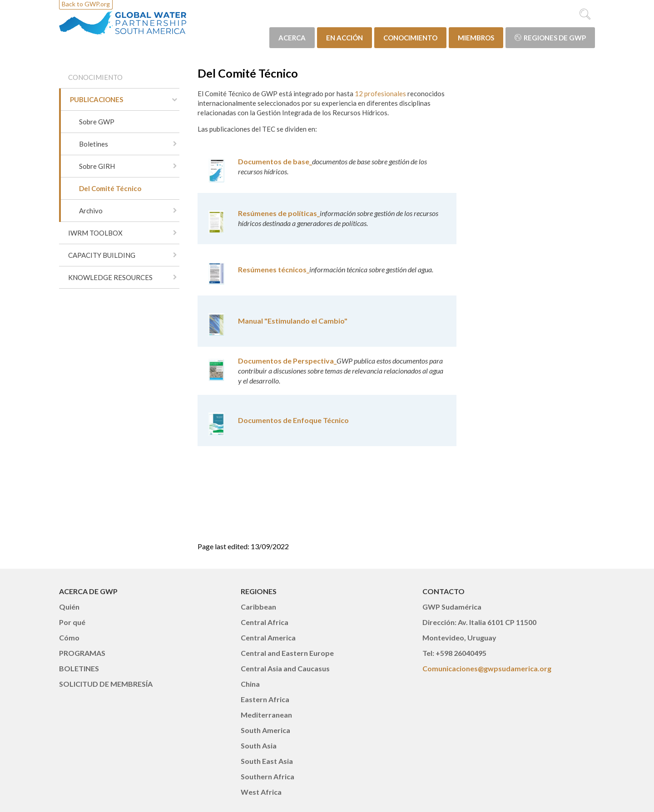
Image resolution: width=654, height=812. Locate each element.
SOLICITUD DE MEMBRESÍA (106, 684)
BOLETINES (79, 668)
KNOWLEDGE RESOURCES (110, 277)
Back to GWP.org (86, 4)
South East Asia (267, 761)
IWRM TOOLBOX (95, 233)
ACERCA (292, 38)
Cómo (69, 637)
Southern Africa (268, 776)
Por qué (72, 622)
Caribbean (258, 607)
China (250, 684)
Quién (69, 607)
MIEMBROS (476, 38)
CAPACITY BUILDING (102, 255)
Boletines (94, 144)
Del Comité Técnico (110, 188)
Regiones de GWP (550, 38)
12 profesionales (380, 94)
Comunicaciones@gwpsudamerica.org (487, 668)
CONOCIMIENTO (410, 38)
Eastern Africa (265, 699)
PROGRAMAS (82, 653)
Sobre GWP (97, 122)
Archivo (91, 211)
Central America (268, 637)
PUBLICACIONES (97, 99)
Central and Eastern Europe (287, 653)
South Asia (259, 746)
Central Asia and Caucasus (285, 668)
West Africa (261, 792)
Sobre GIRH (97, 166)
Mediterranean (266, 715)
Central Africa (265, 622)
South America (265, 730)
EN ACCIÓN (344, 38)
